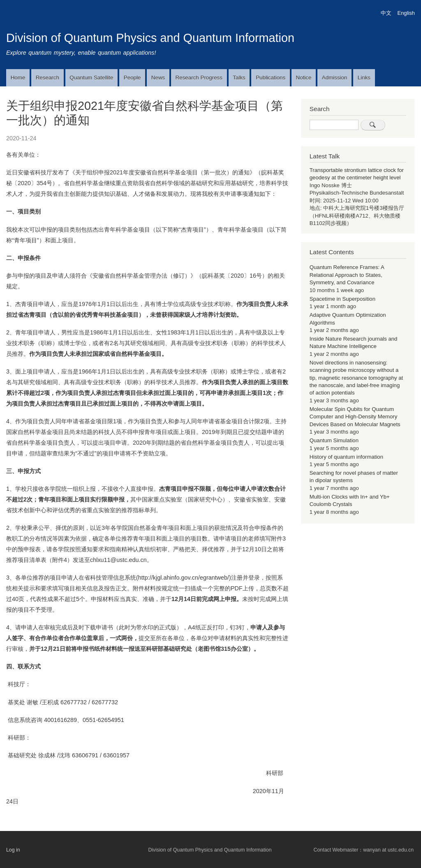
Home (18, 78)
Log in (13, 850)
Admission (335, 78)
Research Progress (199, 78)
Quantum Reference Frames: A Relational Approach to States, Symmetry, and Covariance (347, 275)
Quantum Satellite (91, 78)
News (158, 78)
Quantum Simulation (334, 440)
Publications (271, 78)
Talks (239, 78)
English (406, 13)
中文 (386, 13)
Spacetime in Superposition (342, 299)
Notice (304, 78)
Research (47, 78)
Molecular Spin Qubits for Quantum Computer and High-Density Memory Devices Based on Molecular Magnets (355, 417)
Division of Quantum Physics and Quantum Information (150, 38)
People (132, 78)
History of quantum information (346, 457)
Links (364, 78)
